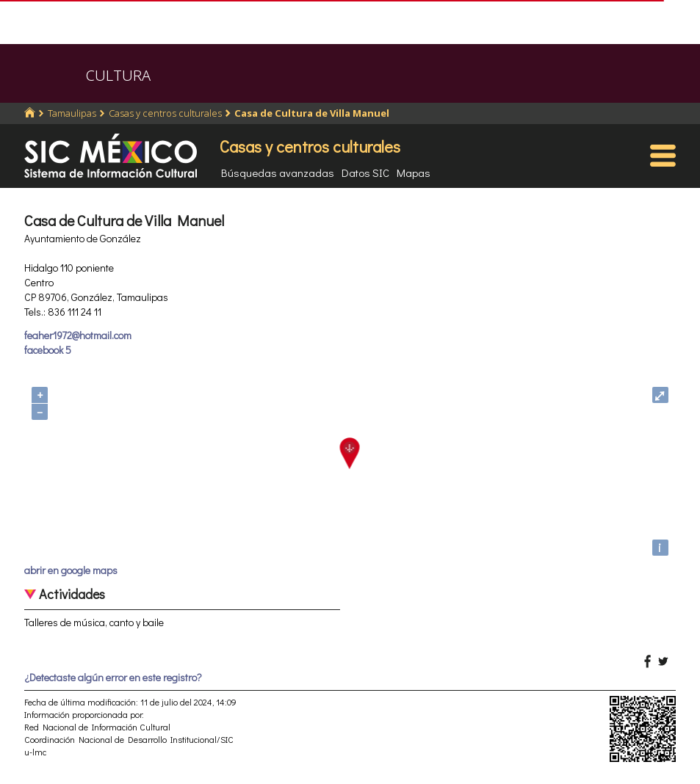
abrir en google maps (71, 570)
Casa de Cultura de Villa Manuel (312, 113)
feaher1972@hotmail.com (78, 335)
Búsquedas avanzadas (278, 173)
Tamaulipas (72, 113)
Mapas (414, 173)
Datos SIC (365, 173)
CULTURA (118, 75)
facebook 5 (48, 350)
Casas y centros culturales (165, 113)
